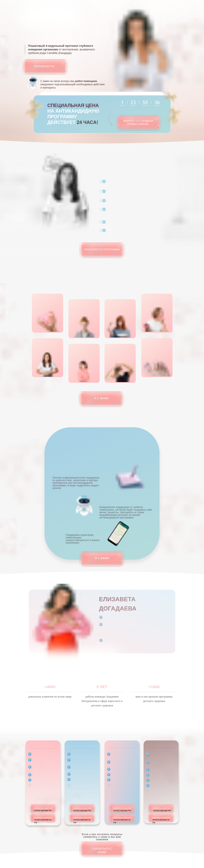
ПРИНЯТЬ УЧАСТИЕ (43, 813)
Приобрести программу (102, 249)
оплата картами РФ (82, 815)
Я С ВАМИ (101, 398)
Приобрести (44, 66)
